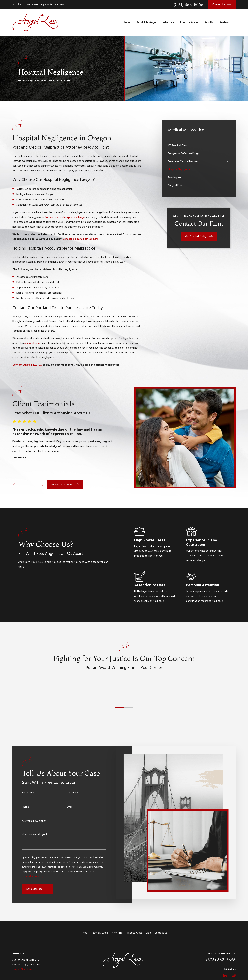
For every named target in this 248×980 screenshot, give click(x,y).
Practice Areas (134, 933)
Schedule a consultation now (81, 239)
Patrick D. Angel (100, 933)
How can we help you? (35, 835)
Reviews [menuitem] (224, 22)
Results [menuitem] (209, 22)
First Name (28, 793)
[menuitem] (199, 146)
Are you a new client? (34, 821)
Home (84, 933)
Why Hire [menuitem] (168, 22)
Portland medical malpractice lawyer (65, 217)
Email (70, 807)
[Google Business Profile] (234, 976)
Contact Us (161, 933)
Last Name (73, 793)
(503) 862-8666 (188, 4)
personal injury (32, 343)
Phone (25, 807)
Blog (148, 933)
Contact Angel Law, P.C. (27, 365)
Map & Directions (22, 970)
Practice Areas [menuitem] (189, 22)
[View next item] (43, 485)
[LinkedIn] (225, 976)
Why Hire (117, 933)
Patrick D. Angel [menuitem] (146, 22)
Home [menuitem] (127, 22)
